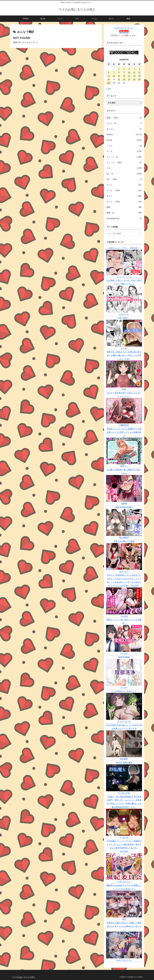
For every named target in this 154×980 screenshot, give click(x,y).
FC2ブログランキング (124, 28)
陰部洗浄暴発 (124, 657)
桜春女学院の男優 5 (124, 507)
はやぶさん (124, 572)
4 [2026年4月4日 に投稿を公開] (134, 69)
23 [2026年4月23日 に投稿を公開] (124, 79)
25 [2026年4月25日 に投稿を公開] (134, 79)
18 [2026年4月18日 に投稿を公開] (134, 76)
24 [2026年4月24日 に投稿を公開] (129, 79)
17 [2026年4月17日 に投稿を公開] (129, 76)
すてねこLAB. (124, 793)
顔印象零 (124, 759)
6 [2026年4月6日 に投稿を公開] (109, 72)
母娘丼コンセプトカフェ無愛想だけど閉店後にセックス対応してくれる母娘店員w (124, 432)
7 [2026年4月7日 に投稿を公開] (114, 72)
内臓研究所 (124, 425)
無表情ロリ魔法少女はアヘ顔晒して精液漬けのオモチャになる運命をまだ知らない (124, 926)
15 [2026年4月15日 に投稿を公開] (119, 76)
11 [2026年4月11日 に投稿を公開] (134, 72)
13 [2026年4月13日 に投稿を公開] (109, 76)
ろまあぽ (124, 616)
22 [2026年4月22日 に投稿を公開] (119, 79)
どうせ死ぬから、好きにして (124, 691)
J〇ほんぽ (124, 837)
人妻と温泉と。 (124, 318)
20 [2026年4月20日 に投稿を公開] (109, 79)
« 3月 (108, 89)
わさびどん (124, 314)
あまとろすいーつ (124, 960)
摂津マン (124, 466)
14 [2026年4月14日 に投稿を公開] (114, 76)
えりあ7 (124, 348)
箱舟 (124, 919)
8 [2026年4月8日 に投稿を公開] (119, 72)
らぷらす (124, 653)
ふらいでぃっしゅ (124, 277)
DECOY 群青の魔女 (124, 763)
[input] (124, 234)
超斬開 (124, 504)
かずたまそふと (124, 882)
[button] (140, 234)
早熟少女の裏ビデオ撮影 (124, 541)
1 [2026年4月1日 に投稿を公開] (119, 69)
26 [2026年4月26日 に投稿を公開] (139, 79)
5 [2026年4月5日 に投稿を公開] (139, 69)
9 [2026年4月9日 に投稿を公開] (124, 72)
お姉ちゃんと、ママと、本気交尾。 (124, 248)
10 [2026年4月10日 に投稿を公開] (129, 72)
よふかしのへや (124, 721)
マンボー (124, 688)
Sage (124, 389)
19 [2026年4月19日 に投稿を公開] (139, 76)
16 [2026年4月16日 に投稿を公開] (124, 76)
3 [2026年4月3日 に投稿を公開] (129, 69)
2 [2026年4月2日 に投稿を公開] (124, 69)
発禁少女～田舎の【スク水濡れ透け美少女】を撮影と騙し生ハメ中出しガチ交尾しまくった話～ (124, 355)
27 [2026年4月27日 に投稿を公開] (109, 83)
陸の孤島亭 (124, 538)
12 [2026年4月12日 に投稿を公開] (139, 72)
